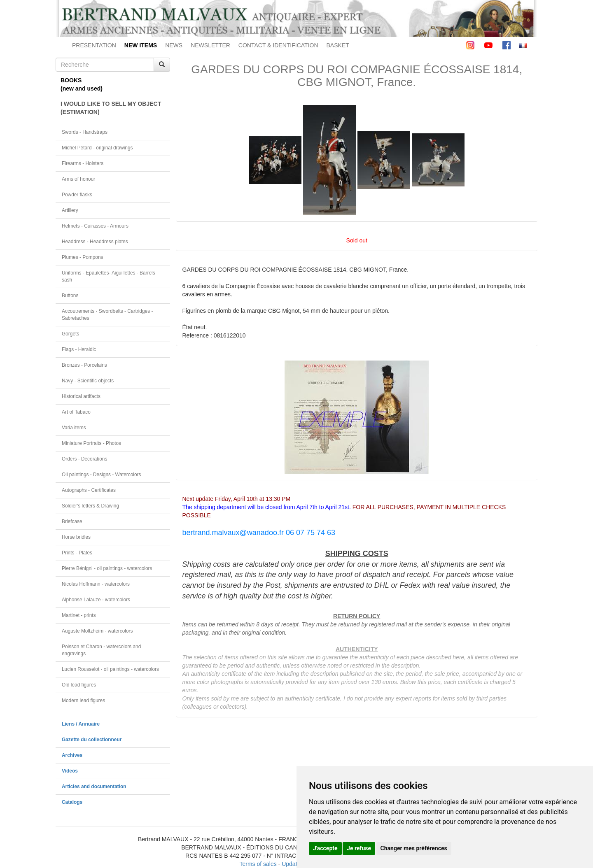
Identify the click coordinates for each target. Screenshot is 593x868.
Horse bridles (76, 537)
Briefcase (72, 521)
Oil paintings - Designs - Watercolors (102, 475)
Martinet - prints (79, 615)
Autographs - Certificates (89, 490)
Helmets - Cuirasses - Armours (95, 226)
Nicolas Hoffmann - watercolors (96, 584)
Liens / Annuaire (81, 724)
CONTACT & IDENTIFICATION (278, 45)
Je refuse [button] (359, 848)
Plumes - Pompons (82, 257)
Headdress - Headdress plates (95, 242)
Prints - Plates (77, 553)
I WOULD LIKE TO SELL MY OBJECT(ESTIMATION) (111, 108)
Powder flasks (77, 195)
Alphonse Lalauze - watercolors (96, 600)
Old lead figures (79, 685)
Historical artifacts (81, 396)
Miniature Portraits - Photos (91, 443)
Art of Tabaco (76, 412)
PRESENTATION (94, 45)
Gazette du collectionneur (92, 740)
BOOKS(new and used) (82, 84)
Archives (72, 755)
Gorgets (70, 334)
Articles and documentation (94, 787)
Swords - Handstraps (85, 132)
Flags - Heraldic (79, 349)
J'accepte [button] (325, 848)
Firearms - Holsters (83, 163)
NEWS (174, 45)
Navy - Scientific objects (88, 381)
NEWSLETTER (210, 45)
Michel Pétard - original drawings (97, 148)
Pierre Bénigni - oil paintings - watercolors (107, 568)
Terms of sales (258, 864)
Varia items (74, 428)
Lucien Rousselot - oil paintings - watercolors (110, 669)
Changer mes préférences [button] (414, 848)
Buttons (70, 296)
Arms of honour (78, 179)
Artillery (70, 210)
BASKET (338, 45)
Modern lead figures (83, 700)
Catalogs (72, 802)
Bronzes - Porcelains (84, 365)
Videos (70, 771)
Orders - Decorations (84, 459)
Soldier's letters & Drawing (90, 506)
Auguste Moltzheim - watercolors (97, 631)
